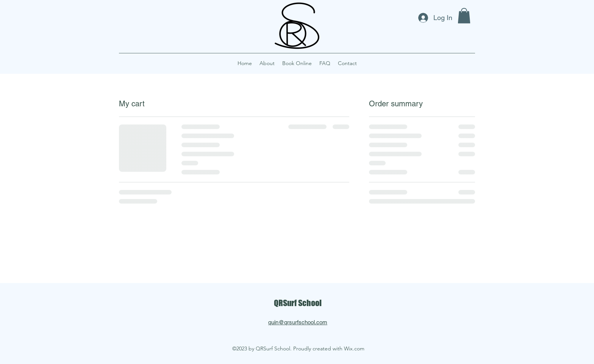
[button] (464, 16)
